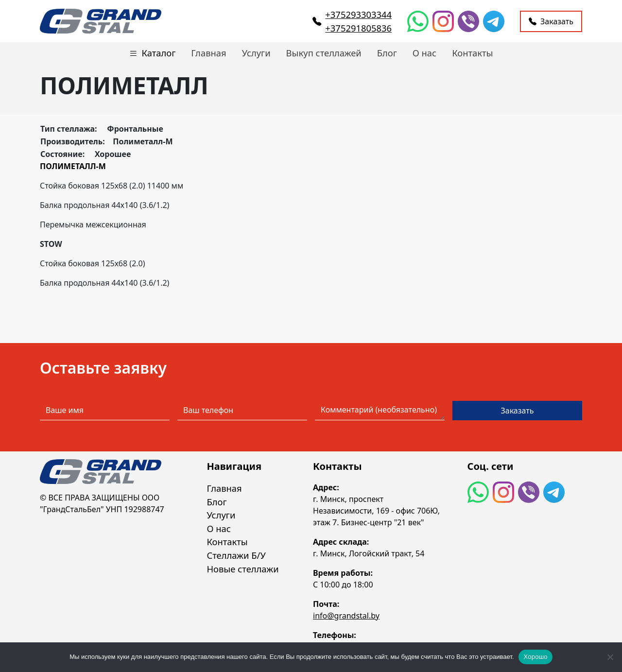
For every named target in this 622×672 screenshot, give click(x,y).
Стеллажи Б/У (236, 555)
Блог (387, 53)
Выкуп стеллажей (324, 53)
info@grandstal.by (346, 616)
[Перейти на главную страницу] (101, 21)
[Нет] (610, 657)
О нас (424, 53)
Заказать (551, 21)
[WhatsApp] (418, 21)
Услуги (256, 53)
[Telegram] (494, 21)
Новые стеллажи (242, 569)
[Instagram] (443, 21)
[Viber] (468, 21)
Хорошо (535, 657)
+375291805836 (358, 28)
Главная (208, 53)
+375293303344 (358, 14)
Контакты (472, 53)
